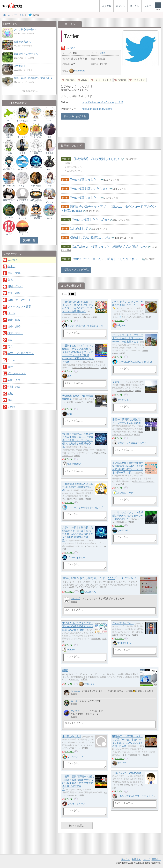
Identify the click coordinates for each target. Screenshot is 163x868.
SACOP (36, 121)
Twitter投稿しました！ (85, 179)
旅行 (10, 367)
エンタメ (71, 48)
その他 (11, 407)
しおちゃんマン (75, 756)
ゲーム (11, 360)
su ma (49, 218)
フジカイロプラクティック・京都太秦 (9, 183)
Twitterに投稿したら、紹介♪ (90, 220)
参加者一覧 (29, 240)
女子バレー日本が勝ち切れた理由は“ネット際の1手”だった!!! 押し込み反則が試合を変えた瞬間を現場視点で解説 (78, 534)
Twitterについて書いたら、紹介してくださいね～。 (106, 259)
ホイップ (75, 598)
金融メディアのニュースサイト (133, 443)
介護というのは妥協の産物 (127, 773)
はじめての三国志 (75, 499)
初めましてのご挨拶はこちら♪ (90, 238)
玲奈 (50, 186)
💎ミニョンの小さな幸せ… (131, 317)
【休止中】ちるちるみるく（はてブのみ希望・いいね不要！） (98, 507)
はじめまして (79, 229)
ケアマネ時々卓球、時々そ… (126, 785)
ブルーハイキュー (94, 546)
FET (9, 121)
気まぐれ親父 (74, 464)
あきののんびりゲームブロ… (86, 368)
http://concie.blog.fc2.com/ (97, 109)
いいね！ (70, 321)
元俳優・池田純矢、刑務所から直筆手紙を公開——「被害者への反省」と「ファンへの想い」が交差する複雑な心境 (78, 440)
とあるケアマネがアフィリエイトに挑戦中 (138, 796)
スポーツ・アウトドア (21, 300)
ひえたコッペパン (76, 804)
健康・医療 (14, 320)
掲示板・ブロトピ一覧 (76, 270)
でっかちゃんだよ (125, 391)
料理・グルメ (15, 286)
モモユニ (75, 691)
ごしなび (50, 202)
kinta (70, 414)
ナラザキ (9, 218)
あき (70, 376)
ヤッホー (74, 679)
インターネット (17, 373)
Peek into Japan (9, 136)
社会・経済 (14, 327)
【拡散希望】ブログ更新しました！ (96, 159)
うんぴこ (9, 234)
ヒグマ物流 (36, 186)
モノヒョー (22, 137)
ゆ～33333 (123, 530)
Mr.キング (22, 169)
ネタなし (117, 382)
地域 (10, 393)
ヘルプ (146, 859)
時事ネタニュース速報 (36, 217)
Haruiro (71, 650)
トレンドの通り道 (81, 317)
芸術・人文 (14, 380)
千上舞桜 (50, 153)
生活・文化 (14, 273)
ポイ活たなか (9, 169)
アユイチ (122, 763)
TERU (49, 169)
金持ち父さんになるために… (84, 587)
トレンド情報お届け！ (131, 755)
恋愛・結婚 (14, 293)
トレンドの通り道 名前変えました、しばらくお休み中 (95, 326)
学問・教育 (14, 387)
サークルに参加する (75, 116)
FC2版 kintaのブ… (76, 402)
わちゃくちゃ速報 (36, 152)
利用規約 (136, 859)
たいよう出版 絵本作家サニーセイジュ (36, 135)
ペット (11, 313)
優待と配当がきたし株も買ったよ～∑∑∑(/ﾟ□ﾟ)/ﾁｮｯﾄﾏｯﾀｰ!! (99, 578)
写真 (10, 347)
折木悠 (22, 153)
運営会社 (156, 859)
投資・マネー (15, 333)
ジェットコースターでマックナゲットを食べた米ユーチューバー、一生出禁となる (128, 338)
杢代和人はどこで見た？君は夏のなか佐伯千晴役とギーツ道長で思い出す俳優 (78, 626)
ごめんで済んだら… (123, 623)
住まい (11, 266)
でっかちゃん (124, 400)
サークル (126, 859)
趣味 (10, 340)
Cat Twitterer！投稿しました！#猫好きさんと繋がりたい (109, 247)
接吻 (65, 670)
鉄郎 (50, 137)
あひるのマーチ (125, 493)
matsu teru (77, 71)
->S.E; (49, 121)
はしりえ (22, 218)
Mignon (121, 325)
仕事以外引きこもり (22, 233)
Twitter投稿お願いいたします (89, 189)
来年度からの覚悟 (72, 736)
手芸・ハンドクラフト (21, 353)
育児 (10, 280)
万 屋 (74, 701)
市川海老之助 (124, 643)
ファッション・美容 (19, 307)
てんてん (75, 711)
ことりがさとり (22, 201)
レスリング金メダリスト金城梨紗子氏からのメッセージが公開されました (128, 516)
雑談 (10, 400)
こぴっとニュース (36, 201)
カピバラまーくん (9, 201)
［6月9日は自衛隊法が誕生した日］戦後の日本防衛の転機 (78, 487)
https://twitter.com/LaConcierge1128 (102, 103)
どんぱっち (90, 592)
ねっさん (22, 186)
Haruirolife (96, 639)
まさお (9, 153)
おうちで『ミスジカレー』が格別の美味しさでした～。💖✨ (128, 305)
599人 (103, 53)
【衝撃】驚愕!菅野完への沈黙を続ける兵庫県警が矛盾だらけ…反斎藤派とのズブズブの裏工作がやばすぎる (78, 783)
